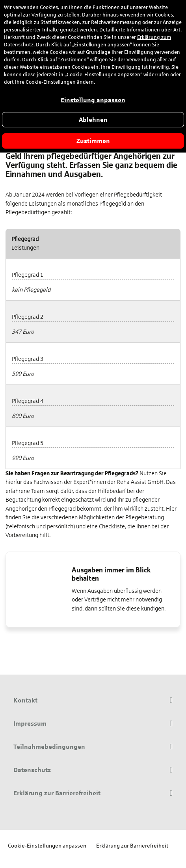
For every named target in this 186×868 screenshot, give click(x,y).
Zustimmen (93, 141)
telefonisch (21, 526)
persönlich (60, 526)
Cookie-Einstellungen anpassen (47, 845)
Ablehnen (93, 120)
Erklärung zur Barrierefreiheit (132, 845)
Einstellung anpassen (93, 100)
